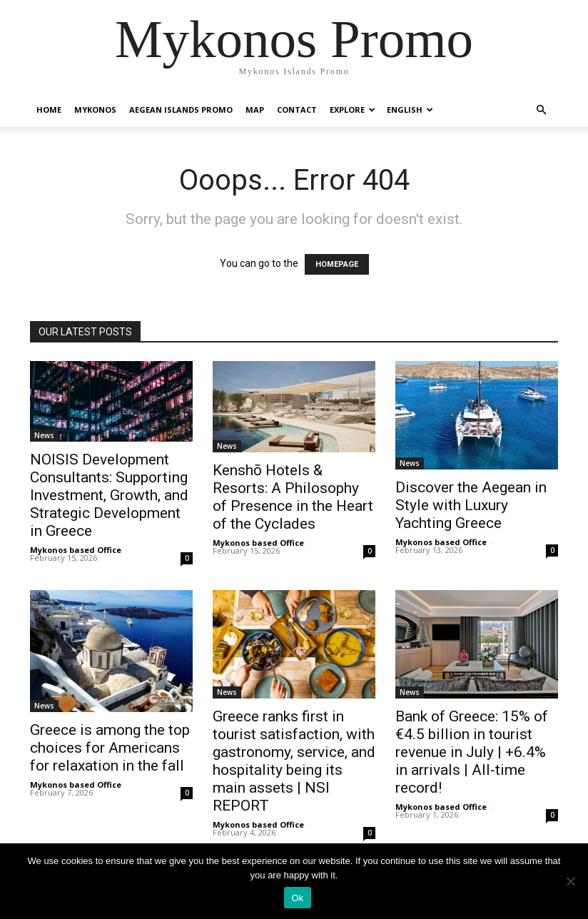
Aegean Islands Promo (181, 110)
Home (49, 110)
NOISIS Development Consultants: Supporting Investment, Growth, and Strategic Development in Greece (109, 495)
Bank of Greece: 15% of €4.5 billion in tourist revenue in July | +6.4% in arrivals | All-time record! (472, 752)
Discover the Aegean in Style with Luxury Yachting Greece (471, 505)
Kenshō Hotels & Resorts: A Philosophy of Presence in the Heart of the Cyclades (293, 497)
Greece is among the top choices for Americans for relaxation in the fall (110, 748)
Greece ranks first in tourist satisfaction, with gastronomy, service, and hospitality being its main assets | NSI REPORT (294, 761)
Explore (353, 110)
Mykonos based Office (76, 550)
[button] (541, 110)
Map (255, 110)
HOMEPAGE (337, 264)
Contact (297, 110)
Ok (297, 898)
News (44, 435)
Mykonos (95, 110)
